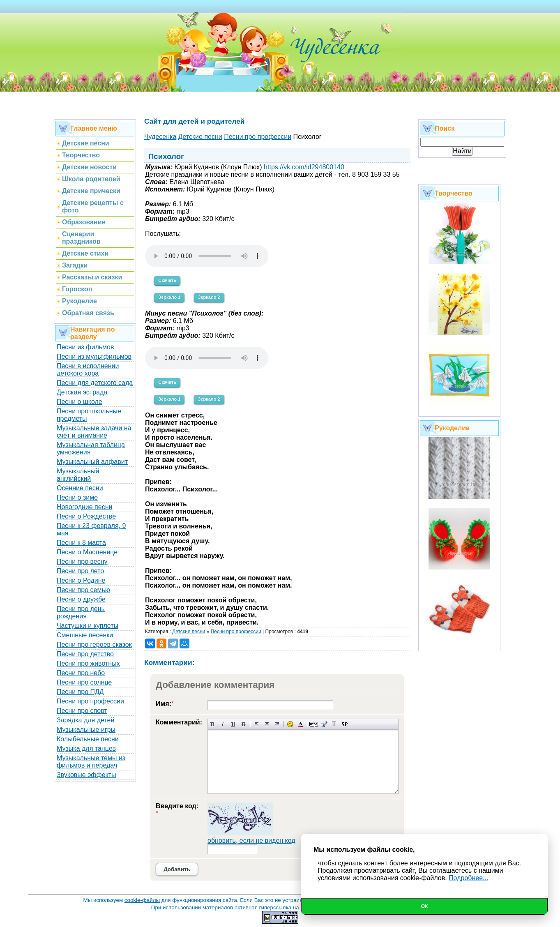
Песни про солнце (84, 682)
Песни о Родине (81, 580)
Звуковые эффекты (86, 775)
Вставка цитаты (324, 724)
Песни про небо (81, 673)
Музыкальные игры (86, 730)
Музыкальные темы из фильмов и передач (91, 762)
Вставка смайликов (290, 724)
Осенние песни (80, 488)
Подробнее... (468, 878)
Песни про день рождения (81, 612)
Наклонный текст (223, 724)
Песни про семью (83, 590)
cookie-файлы (142, 900)
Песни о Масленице (87, 552)
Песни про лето (80, 571)
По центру (267, 724)
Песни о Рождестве (86, 516)
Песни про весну (82, 562)
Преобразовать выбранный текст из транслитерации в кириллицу (334, 724)
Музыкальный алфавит (92, 462)
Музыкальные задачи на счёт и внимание (94, 432)
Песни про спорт (82, 711)
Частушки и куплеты (88, 626)
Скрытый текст (314, 724)
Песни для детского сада (95, 383)
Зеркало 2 (209, 297)
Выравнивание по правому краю (277, 724)
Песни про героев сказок (94, 645)
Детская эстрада (82, 392)
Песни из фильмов (85, 347)
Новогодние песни (85, 507)
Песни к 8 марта (81, 543)
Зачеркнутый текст (243, 724)
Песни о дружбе (81, 599)
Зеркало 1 (169, 297)
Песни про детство (85, 654)
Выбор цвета (301, 724)
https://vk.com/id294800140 (304, 167)
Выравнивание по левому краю (257, 724)
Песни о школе (80, 402)
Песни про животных (88, 663)
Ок (425, 906)
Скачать (167, 280)
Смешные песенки (85, 635)
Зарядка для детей (85, 720)
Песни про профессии (90, 701)
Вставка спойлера (345, 724)
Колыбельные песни (88, 739)
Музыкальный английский (78, 475)
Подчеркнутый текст (233, 724)
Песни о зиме (77, 497)
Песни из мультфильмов (94, 356)
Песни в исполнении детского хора (88, 370)
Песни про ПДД (80, 692)
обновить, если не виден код (251, 841)
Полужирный (213, 724)
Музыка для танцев (86, 748)
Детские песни (189, 632)
